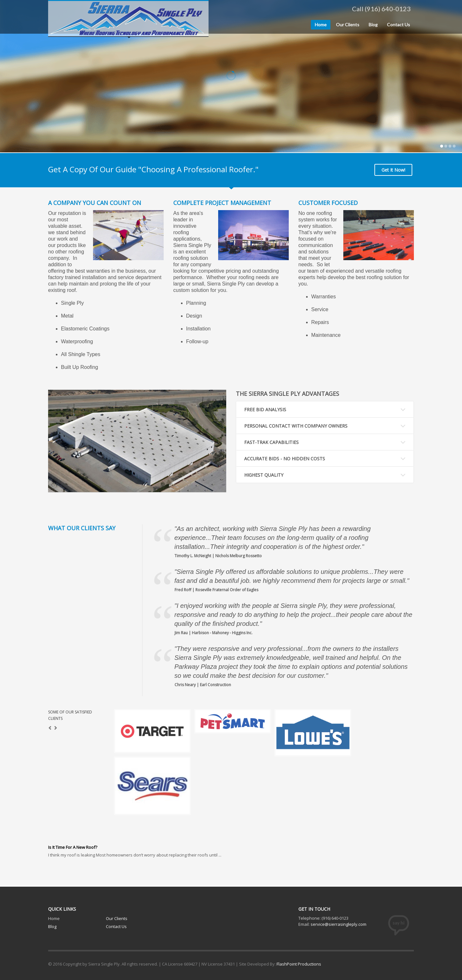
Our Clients (117, 918)
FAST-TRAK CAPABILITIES (271, 442)
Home (54, 918)
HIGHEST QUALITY (264, 475)
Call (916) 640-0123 (381, 9)
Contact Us (116, 926)
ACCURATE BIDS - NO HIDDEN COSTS (285, 459)
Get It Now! (393, 170)
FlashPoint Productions (299, 964)
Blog (52, 926)
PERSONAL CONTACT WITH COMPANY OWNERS (296, 426)
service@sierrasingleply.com (338, 924)
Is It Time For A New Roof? (73, 847)
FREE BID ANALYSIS (265, 409)
